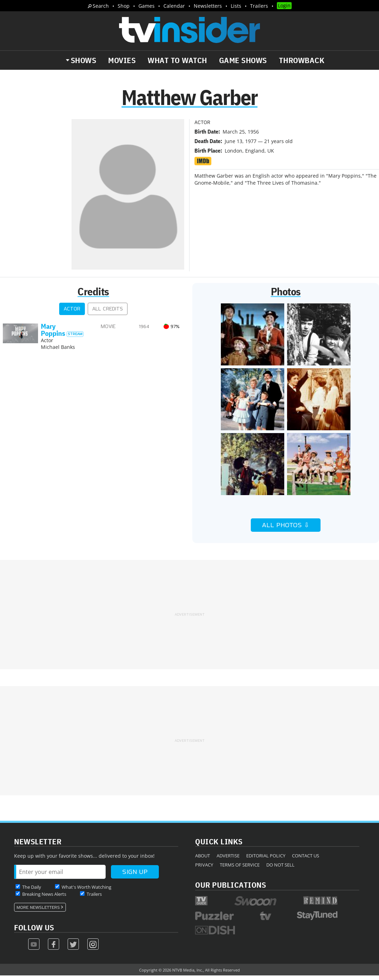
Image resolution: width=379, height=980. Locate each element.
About (203, 860)
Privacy (204, 869)
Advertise (228, 860)
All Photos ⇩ (286, 529)
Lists (236, 6)
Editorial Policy (266, 860)
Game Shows (243, 60)
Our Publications (231, 889)
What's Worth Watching (86, 891)
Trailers (259, 6)
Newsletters (208, 6)
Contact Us (306, 860)
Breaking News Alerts (44, 898)
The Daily (32, 891)
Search (101, 6)
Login (284, 5)
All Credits (108, 313)
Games (147, 6)
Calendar (174, 6)
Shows (84, 60)
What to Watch (177, 60)
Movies (122, 60)
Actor (72, 313)
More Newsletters (38, 912)
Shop (124, 6)
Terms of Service (240, 869)
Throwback (302, 60)
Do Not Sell (280, 869)
